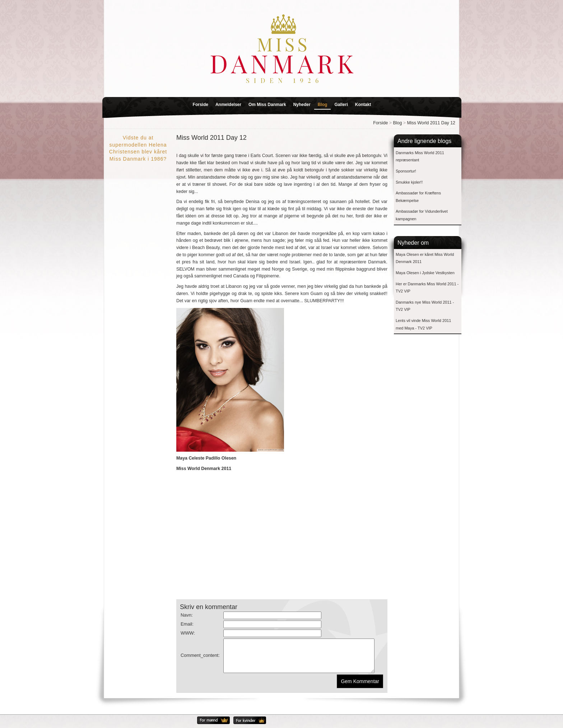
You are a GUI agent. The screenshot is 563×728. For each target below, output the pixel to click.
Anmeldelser (228, 105)
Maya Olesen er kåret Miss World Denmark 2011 (425, 258)
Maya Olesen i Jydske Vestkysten (425, 273)
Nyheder (302, 105)
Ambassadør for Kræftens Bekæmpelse (418, 197)
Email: (187, 624)
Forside (201, 105)
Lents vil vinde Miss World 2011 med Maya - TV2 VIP (423, 324)
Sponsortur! (406, 171)
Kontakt (363, 105)
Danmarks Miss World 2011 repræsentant (420, 156)
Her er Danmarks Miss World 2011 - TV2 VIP (427, 288)
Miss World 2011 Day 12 (431, 123)
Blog (323, 105)
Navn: (187, 615)
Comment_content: (200, 658)
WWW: (188, 633)
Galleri (341, 105)
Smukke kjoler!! (409, 182)
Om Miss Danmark (267, 105)
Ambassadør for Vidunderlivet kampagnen (422, 215)
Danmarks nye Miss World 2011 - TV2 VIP (425, 306)
